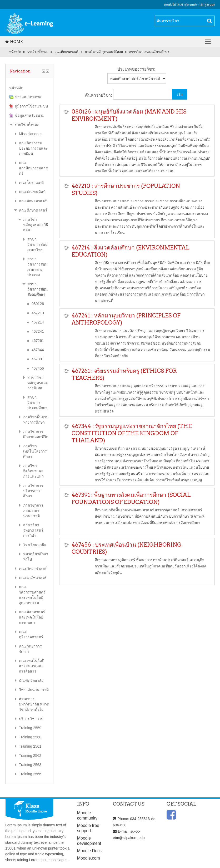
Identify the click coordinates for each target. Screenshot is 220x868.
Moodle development (89, 841)
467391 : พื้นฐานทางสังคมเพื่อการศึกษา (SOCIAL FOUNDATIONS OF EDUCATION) (131, 498)
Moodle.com (89, 858)
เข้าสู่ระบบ (207, 4)
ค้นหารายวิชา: (99, 95)
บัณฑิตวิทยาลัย (31, 680)
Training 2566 (30, 774)
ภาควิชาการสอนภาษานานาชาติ (33, 511)
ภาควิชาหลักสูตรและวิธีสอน (104, 52)
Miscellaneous (31, 134)
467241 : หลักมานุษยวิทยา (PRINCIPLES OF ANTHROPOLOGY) (126, 319)
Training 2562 (30, 756)
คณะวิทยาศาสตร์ (33, 568)
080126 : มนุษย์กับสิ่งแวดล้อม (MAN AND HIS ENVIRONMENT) (129, 115)
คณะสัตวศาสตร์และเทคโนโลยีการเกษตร (32, 617)
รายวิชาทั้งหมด (38, 52)
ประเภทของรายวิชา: (136, 69)
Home (14, 42)
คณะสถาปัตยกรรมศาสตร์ (33, 168)
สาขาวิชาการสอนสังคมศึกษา (149, 52)
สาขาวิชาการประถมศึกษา (37, 403)
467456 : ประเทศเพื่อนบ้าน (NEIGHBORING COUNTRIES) (127, 548)
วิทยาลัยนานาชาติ (34, 690)
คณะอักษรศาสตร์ (33, 201)
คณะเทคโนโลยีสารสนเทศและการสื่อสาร (32, 666)
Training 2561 (30, 746)
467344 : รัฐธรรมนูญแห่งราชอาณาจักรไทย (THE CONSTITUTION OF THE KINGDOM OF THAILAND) (132, 433)
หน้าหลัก (15, 52)
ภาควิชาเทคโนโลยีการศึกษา (35, 451)
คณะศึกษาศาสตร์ (66, 52)
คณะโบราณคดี (31, 183)
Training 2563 (30, 765)
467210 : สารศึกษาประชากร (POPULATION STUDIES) (126, 189)
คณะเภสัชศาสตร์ (33, 578)
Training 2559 (30, 728)
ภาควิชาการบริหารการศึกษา (33, 491)
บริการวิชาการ (31, 719)
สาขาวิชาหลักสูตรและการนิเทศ (38, 383)
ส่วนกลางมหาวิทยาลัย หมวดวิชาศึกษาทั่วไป (34, 704)
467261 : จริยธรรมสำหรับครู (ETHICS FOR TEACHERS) (124, 374)
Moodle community (87, 815)
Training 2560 (30, 737)
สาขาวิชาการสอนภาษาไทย (37, 244)
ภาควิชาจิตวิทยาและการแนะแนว (33, 471)
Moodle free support (88, 828)
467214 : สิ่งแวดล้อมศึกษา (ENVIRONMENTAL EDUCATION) (130, 251)
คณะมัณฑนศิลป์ (32, 192)
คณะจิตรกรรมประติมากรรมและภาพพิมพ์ (33, 148)
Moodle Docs (89, 851)
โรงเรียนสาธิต (35, 545)
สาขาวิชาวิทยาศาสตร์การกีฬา (33, 530)
